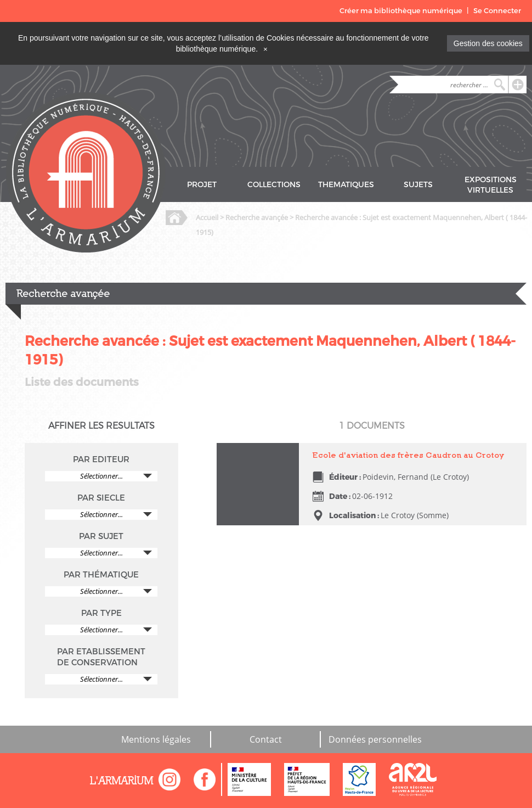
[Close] (265, 49)
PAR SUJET (101, 536)
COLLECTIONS (274, 185)
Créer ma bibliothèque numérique (401, 11)
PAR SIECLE (101, 498)
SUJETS (418, 185)
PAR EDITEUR (101, 459)
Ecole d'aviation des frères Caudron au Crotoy (409, 455)
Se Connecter (497, 11)
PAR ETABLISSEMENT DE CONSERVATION (101, 657)
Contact (266, 739)
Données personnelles (375, 739)
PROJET (202, 185)
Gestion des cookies (488, 43)
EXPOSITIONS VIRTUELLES (491, 185)
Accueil (207, 217)
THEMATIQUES (346, 185)
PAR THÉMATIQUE (101, 575)
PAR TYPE (101, 613)
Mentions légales (156, 739)
